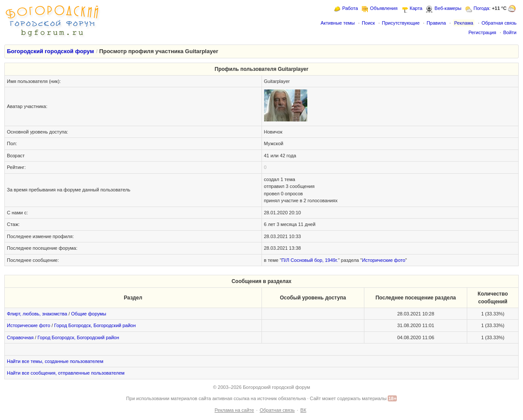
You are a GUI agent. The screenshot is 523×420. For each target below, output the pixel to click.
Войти (510, 32)
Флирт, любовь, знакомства (37, 314)
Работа (350, 8)
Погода (482, 8)
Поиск (368, 23)
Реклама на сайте (234, 410)
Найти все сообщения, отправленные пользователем (66, 373)
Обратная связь (499, 23)
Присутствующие (400, 23)
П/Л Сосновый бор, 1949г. (310, 260)
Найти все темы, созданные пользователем (55, 361)
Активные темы (338, 23)
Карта (416, 8)
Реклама (464, 23)
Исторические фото (383, 260)
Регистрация (482, 32)
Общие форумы (89, 314)
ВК (303, 410)
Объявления (384, 8)
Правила (436, 23)
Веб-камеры (448, 8)
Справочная (20, 337)
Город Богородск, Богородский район (95, 325)
